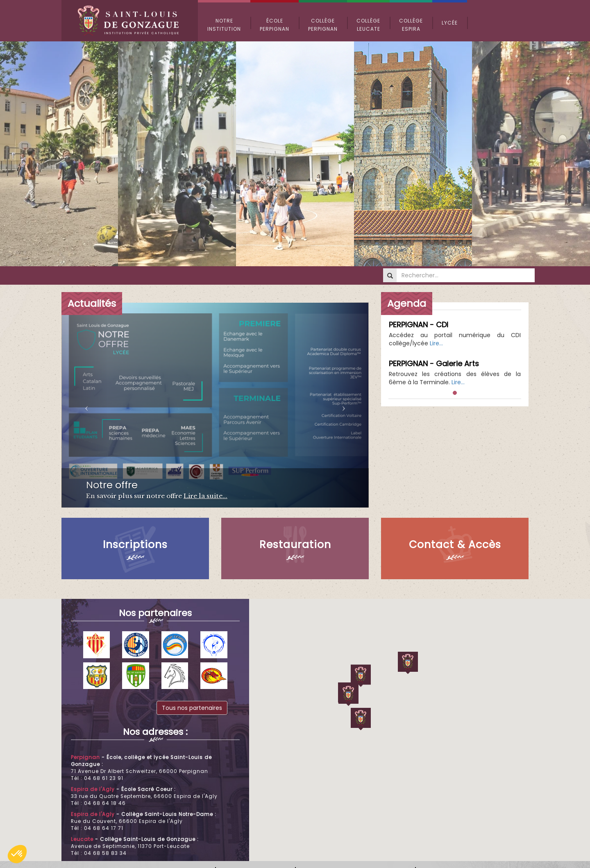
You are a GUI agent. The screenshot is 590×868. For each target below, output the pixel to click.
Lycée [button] (450, 23)
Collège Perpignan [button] (323, 25)
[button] (17, 854)
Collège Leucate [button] (368, 25)
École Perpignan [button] (275, 25)
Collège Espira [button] (411, 25)
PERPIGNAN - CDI (419, 325)
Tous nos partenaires (192, 708)
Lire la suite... (205, 496)
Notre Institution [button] (224, 25)
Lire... (436, 343)
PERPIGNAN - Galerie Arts (434, 364)
